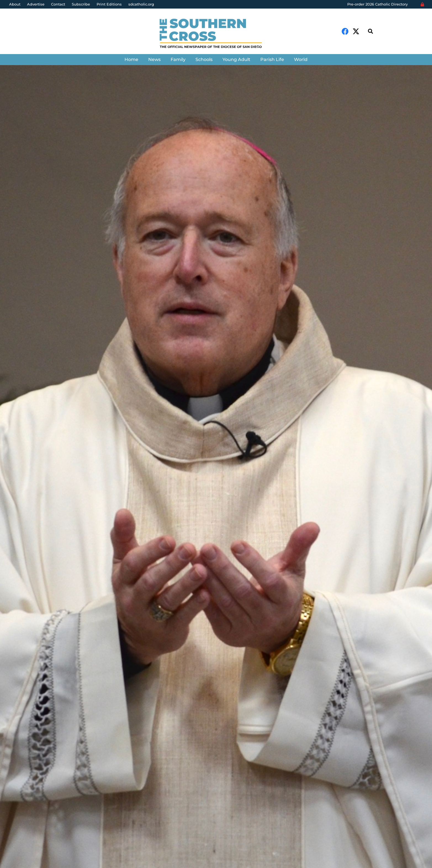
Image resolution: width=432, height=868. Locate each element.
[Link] (216, 34)
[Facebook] (345, 31)
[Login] (422, 4)
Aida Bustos (30, 508)
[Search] (370, 31)
